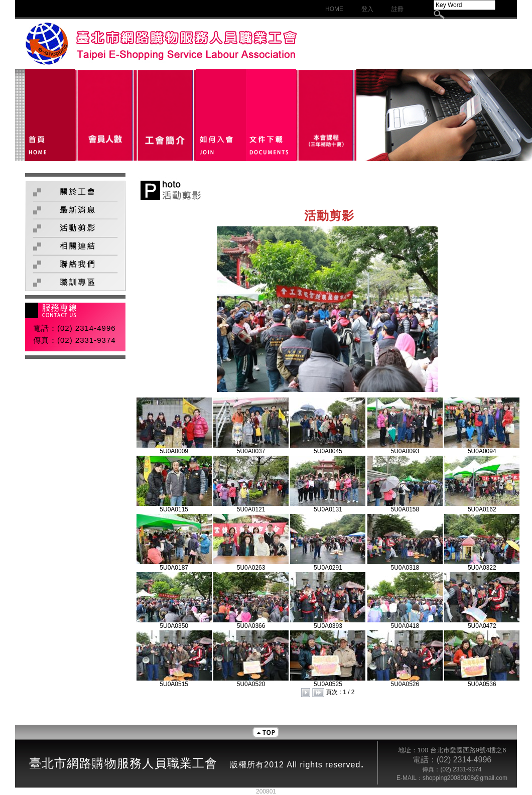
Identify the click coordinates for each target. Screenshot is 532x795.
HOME (334, 9)
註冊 (397, 9)
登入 (367, 9)
